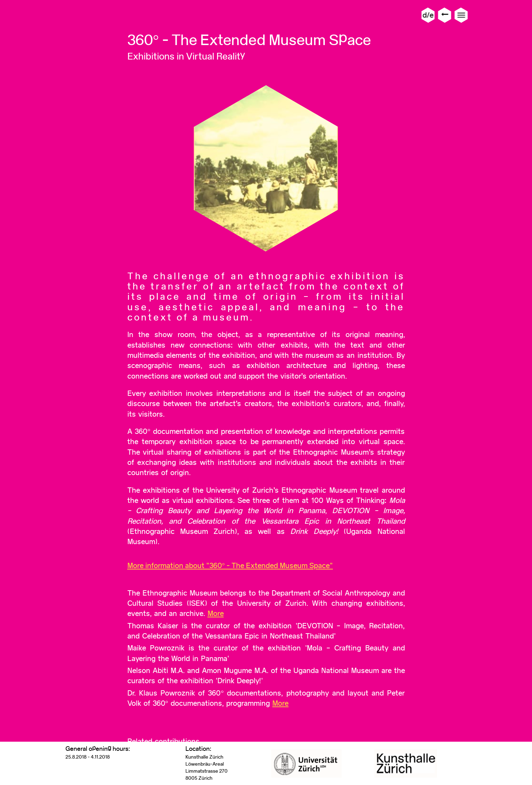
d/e (428, 15)
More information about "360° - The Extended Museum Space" (230, 565)
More (216, 613)
